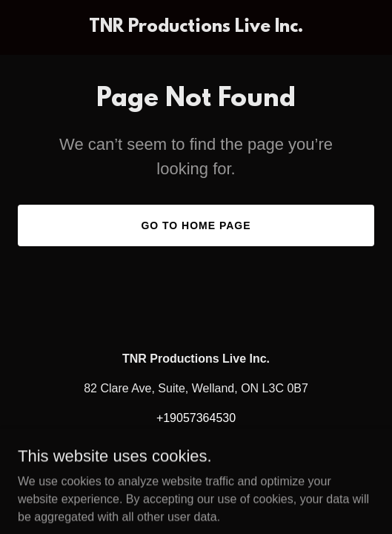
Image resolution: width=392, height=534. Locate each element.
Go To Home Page (196, 225)
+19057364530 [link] (196, 418)
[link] (196, 28)
